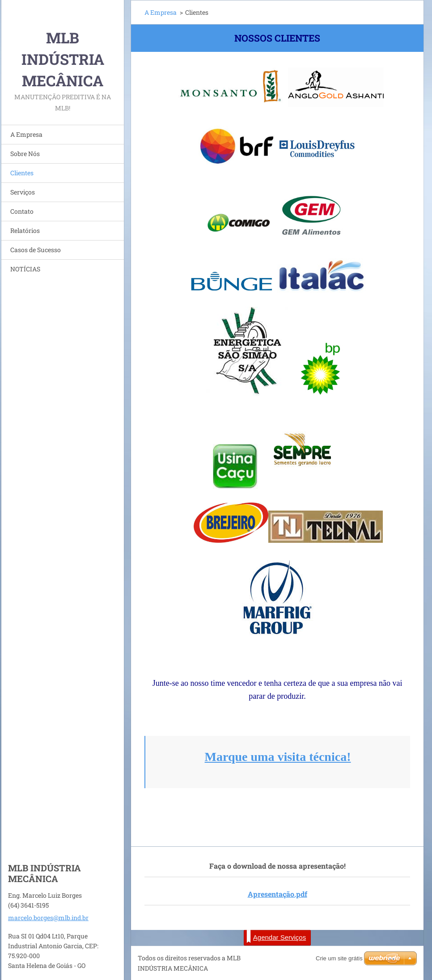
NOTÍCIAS (25, 269)
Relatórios (25, 230)
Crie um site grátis (339, 958)
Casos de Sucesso (36, 250)
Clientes (22, 173)
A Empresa (26, 134)
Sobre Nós (25, 154)
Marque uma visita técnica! (278, 757)
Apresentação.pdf (277, 894)
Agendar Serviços (276, 937)
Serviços (23, 192)
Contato (22, 211)
